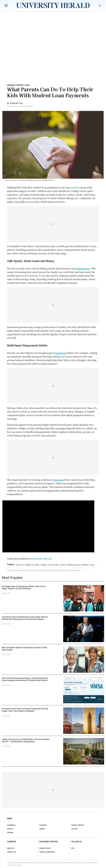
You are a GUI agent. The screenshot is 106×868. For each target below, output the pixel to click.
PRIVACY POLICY (45, 848)
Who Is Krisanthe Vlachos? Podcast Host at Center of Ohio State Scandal (25, 649)
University (53, 565)
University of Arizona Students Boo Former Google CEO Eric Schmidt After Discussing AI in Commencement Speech (25, 618)
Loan (92, 565)
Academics (11, 825)
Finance (11, 85)
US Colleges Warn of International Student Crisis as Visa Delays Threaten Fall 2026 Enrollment (24, 588)
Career (42, 829)
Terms (84, 863)
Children (29, 565)
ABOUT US (11, 848)
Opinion (10, 832)
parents (74, 188)
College (43, 565)
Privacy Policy (18, 865)
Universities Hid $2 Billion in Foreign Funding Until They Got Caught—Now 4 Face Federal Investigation (25, 710)
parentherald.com (42, 559)
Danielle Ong (16, 103)
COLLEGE (74, 829)
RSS (73, 848)
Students (43, 825)
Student (84, 565)
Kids (36, 565)
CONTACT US (12, 852)
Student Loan (22, 85)
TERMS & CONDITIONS (47, 852)
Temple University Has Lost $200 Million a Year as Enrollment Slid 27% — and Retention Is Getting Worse (26, 740)
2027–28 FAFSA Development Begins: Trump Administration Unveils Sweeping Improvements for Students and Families (25, 679)
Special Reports (78, 825)
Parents (20, 565)
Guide (63, 565)
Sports (10, 829)
